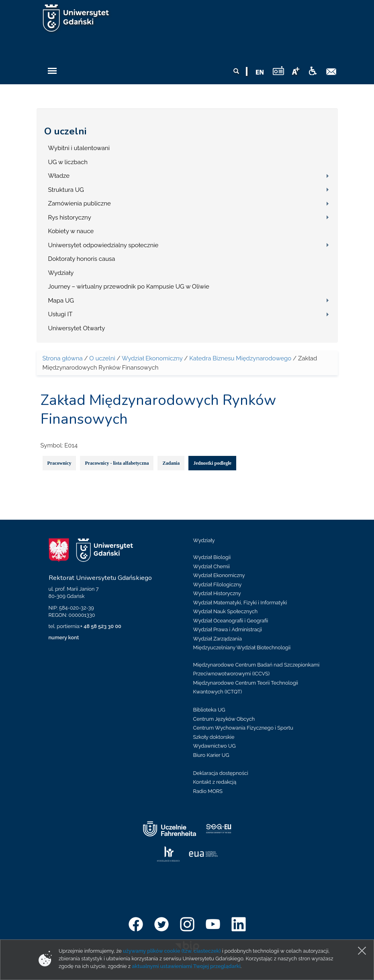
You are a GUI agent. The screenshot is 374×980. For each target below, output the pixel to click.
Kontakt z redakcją (215, 782)
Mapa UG (61, 301)
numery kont (64, 637)
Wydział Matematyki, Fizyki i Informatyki (240, 603)
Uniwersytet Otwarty (77, 328)
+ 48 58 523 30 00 (101, 626)
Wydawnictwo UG (215, 746)
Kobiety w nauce (71, 231)
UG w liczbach (68, 162)
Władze (59, 176)
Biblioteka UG (209, 710)
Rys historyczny (70, 218)
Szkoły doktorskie (214, 737)
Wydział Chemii (212, 566)
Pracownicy (59, 463)
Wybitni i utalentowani (79, 148)
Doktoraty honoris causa (82, 259)
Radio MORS (208, 791)
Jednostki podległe (212, 463)
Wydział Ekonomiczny (152, 358)
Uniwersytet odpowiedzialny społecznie (103, 245)
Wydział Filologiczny (218, 585)
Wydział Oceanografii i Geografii (231, 621)
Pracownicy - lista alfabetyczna (117, 463)
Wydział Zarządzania (218, 639)
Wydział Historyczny (217, 593)
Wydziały (61, 273)
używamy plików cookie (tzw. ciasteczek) (172, 951)
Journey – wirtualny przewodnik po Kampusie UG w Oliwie (129, 287)
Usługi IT (60, 314)
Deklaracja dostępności (221, 773)
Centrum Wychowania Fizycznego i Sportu (243, 728)
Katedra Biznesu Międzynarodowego (240, 358)
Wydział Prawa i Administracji (228, 629)
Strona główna (63, 358)
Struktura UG (66, 190)
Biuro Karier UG (211, 755)
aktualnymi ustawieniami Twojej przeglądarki (186, 966)
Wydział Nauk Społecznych (226, 611)
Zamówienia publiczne (80, 203)
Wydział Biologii (212, 557)
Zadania (171, 463)
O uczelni (65, 131)
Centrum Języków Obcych (224, 719)
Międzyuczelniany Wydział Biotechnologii (242, 648)
